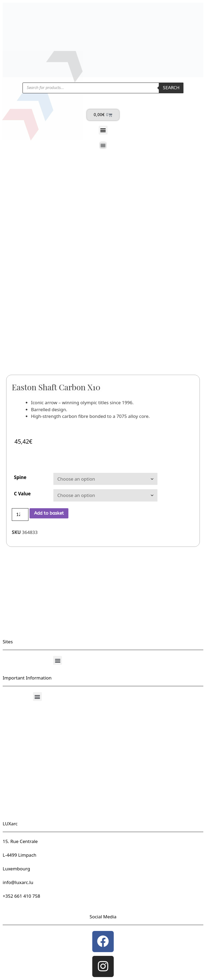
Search (171, 88)
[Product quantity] (20, 515)
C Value (22, 494)
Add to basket (49, 513)
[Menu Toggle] (103, 145)
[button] (103, 130)
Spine (20, 477)
